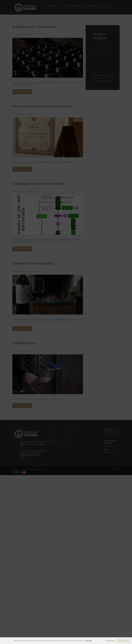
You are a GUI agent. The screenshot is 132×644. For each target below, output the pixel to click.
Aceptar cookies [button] (123, 641)
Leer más (88, 641)
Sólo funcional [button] (110, 641)
